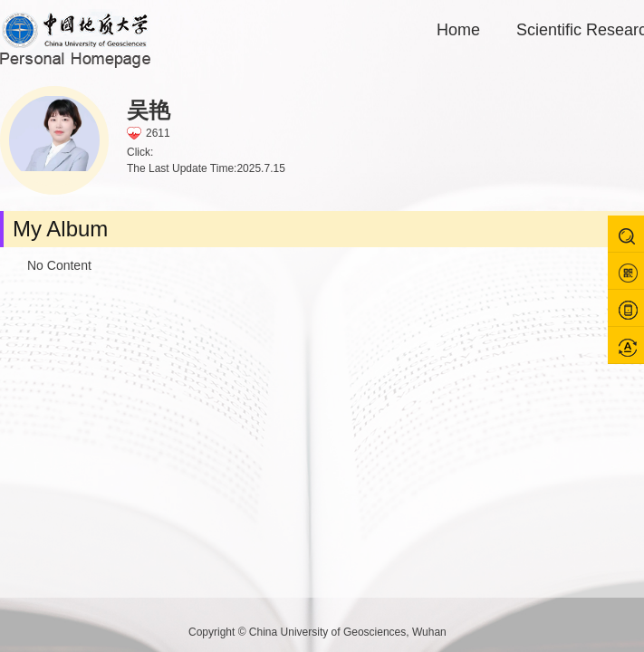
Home (458, 30)
